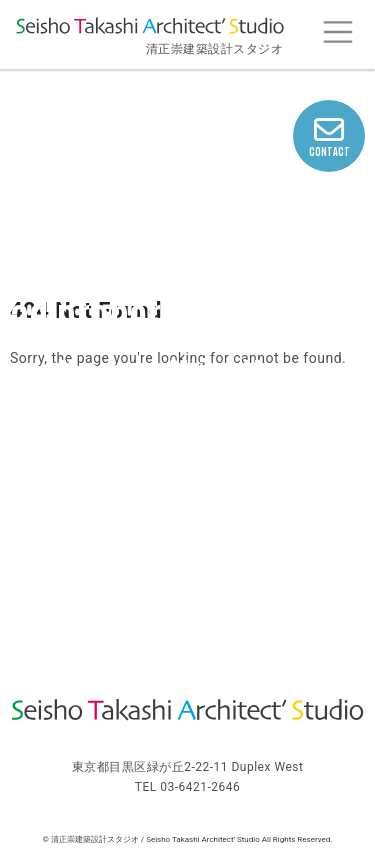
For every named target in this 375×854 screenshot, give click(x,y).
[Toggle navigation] (337, 32)
